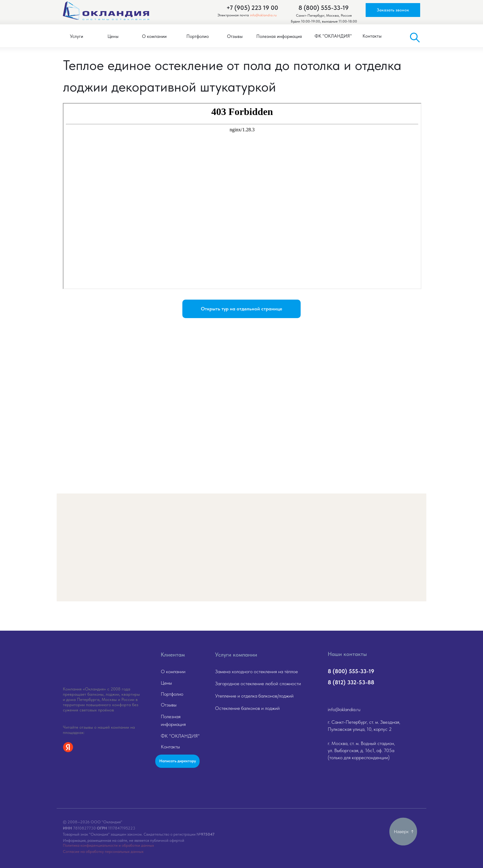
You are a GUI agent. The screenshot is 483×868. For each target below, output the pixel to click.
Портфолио (172, 694)
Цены (166, 683)
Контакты (170, 747)
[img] (104, 659)
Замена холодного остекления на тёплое (256, 671)
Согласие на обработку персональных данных (103, 852)
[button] (393, 10)
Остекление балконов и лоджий (247, 708)
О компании (173, 671)
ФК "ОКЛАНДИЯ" (180, 736)
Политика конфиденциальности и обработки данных (108, 845)
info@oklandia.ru (263, 15)
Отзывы (169, 705)
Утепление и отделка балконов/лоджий (254, 696)
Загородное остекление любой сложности (258, 684)
